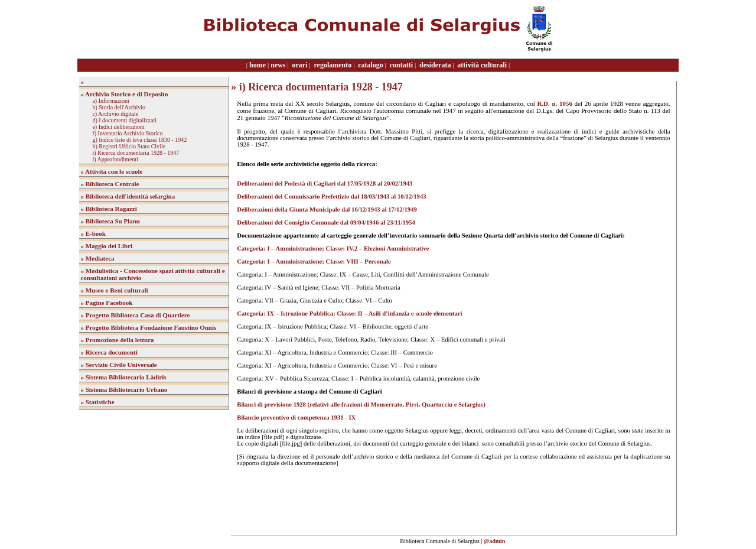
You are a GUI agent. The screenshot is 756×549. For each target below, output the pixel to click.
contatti (401, 65)
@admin (495, 541)
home (258, 65)
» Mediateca (97, 258)
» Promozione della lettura (117, 340)
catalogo (371, 65)
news (278, 65)
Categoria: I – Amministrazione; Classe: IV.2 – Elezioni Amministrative (333, 248)
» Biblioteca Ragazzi (108, 209)
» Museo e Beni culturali (114, 290)
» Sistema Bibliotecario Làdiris (123, 377)
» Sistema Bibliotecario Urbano (124, 389)
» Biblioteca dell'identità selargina (128, 196)
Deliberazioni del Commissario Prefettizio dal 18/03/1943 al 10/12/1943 (331, 196)
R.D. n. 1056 (555, 103)
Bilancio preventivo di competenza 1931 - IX (296, 418)
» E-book (93, 233)
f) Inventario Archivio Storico (127, 133)
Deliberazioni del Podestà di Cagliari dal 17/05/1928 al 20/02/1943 (325, 183)
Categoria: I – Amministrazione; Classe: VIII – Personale (314, 261)
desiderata (435, 65)
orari (300, 65)
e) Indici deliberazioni (118, 127)
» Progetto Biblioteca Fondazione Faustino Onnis (148, 327)
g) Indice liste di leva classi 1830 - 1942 (139, 140)
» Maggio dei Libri (106, 246)
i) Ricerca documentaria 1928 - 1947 (136, 153)
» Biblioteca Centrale (110, 184)
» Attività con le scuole (111, 171)
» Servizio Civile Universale (118, 365)
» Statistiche (97, 402)
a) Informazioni (110, 101)
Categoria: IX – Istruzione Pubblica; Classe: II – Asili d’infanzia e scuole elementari (349, 314)
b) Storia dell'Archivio (119, 107)
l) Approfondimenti (115, 159)
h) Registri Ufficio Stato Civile (129, 146)
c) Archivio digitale (115, 114)
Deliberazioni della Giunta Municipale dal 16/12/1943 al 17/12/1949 (327, 209)
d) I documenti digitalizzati (124, 120)
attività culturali (482, 65)
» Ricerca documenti (109, 352)
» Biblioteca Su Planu (110, 221)
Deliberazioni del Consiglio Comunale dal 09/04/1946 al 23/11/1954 (326, 222)
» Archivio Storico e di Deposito (124, 94)
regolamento (333, 65)
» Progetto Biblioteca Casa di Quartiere (135, 315)
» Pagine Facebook (106, 303)
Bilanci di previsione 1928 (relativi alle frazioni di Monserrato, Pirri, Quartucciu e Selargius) (361, 405)
